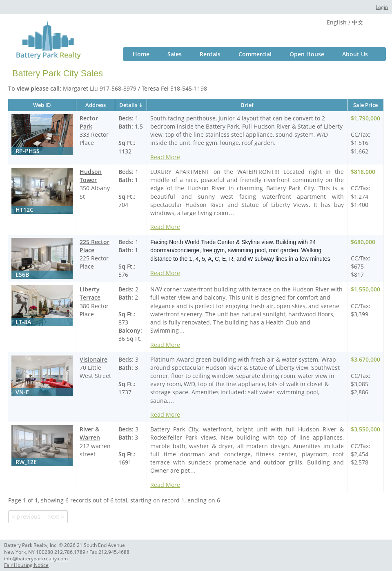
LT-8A (23, 322)
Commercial (255, 54)
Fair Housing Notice (26, 565)
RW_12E (26, 462)
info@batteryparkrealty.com (36, 559)
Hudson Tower (91, 176)
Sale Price (365, 105)
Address (96, 105)
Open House (307, 54)
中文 (358, 22)
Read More (165, 157)
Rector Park (89, 122)
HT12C (24, 210)
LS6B (22, 274)
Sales (175, 54)
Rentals (210, 54)
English (337, 22)
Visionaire (94, 359)
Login (382, 7)
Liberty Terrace (90, 293)
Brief (247, 105)
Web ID (42, 105)
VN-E (22, 392)
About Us (355, 54)
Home (141, 54)
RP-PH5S (28, 151)
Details (128, 105)
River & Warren (90, 433)
